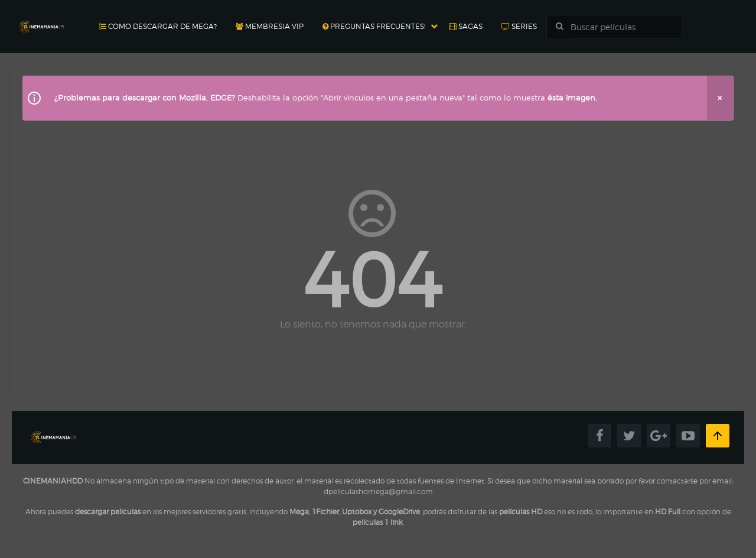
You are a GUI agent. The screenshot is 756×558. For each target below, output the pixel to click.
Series (519, 26)
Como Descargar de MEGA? (158, 26)
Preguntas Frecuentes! (374, 26)
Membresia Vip (270, 26)
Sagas (466, 26)
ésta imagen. (572, 98)
